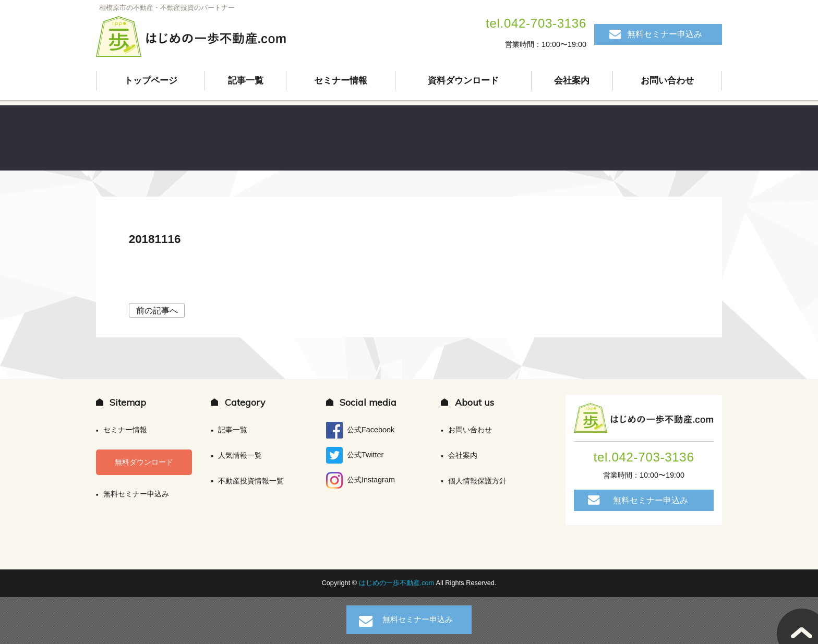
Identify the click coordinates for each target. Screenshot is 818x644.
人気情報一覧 (240, 455)
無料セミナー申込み (665, 34)
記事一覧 (246, 81)
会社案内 (572, 81)
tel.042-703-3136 (536, 23)
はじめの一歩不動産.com (398, 583)
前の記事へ (157, 311)
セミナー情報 (341, 81)
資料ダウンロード (463, 81)
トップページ (151, 81)
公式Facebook (360, 430)
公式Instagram (360, 480)
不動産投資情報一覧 (251, 481)
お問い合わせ (667, 81)
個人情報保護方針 (477, 481)
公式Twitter (355, 455)
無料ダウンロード (144, 462)
